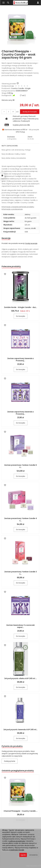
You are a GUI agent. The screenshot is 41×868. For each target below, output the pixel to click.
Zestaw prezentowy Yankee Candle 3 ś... (21, 573)
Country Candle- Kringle (21, 88)
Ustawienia (33, 855)
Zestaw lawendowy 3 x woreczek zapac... (20, 626)
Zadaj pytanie (10, 761)
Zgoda (23, 855)
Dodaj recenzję (31, 243)
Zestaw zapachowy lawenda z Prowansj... (21, 360)
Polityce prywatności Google (13, 850)
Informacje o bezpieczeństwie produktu (18, 207)
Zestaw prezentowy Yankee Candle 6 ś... (20, 466)
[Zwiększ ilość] (4, 112)
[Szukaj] (8, 3)
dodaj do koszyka (30, 112)
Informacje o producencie (12, 209)
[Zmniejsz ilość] (13, 112)
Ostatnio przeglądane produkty (18, 771)
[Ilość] (9, 112)
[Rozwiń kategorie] (3, 3)
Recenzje (6, 238)
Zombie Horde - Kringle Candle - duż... (20, 307)
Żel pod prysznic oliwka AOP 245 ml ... (21, 678)
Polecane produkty (11, 266)
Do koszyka (21, 316)
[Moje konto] (38, 3)
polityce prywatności (17, 841)
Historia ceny (8, 100)
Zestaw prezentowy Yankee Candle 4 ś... (21, 519)
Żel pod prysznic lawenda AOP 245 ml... (20, 730)
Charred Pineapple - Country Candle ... (20, 811)
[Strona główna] (20, 3)
